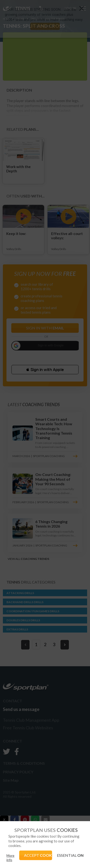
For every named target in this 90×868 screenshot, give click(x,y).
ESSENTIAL (70, 855)
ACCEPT (38, 855)
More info (10, 858)
